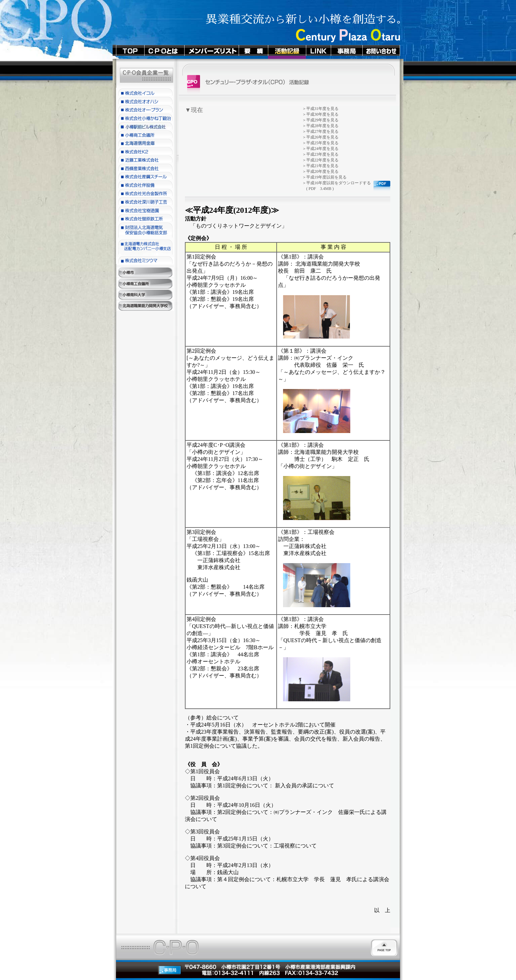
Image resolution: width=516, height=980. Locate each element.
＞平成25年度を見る (320, 143)
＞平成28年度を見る (320, 126)
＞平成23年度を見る (320, 154)
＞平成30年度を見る (320, 114)
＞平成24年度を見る (320, 149)
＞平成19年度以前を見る (324, 177)
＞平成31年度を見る (320, 109)
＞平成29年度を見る (320, 120)
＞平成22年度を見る (320, 160)
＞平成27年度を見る (320, 131)
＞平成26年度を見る (320, 137)
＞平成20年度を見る (320, 171)
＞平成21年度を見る (320, 166)
